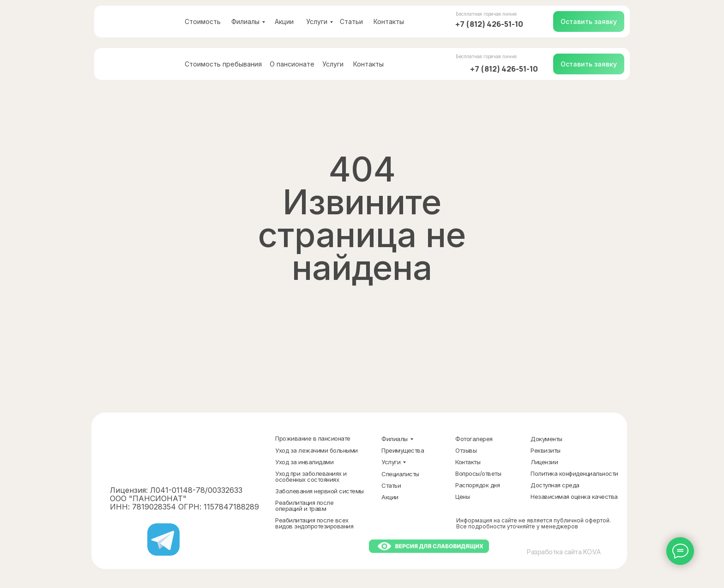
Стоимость (203, 21)
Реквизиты (546, 450)
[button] (589, 21)
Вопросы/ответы (478, 473)
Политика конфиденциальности (574, 473)
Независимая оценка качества (574, 497)
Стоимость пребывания (223, 64)
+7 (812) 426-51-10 (489, 24)
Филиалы (245, 21)
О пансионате (292, 64)
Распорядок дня (477, 485)
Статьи (351, 21)
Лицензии (544, 462)
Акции (284, 21)
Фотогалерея (474, 439)
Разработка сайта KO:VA (564, 552)
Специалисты (400, 474)
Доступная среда (555, 485)
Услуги (317, 21)
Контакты (389, 21)
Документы (546, 439)
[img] (139, 21)
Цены (462, 497)
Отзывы (466, 450)
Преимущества (403, 450)
